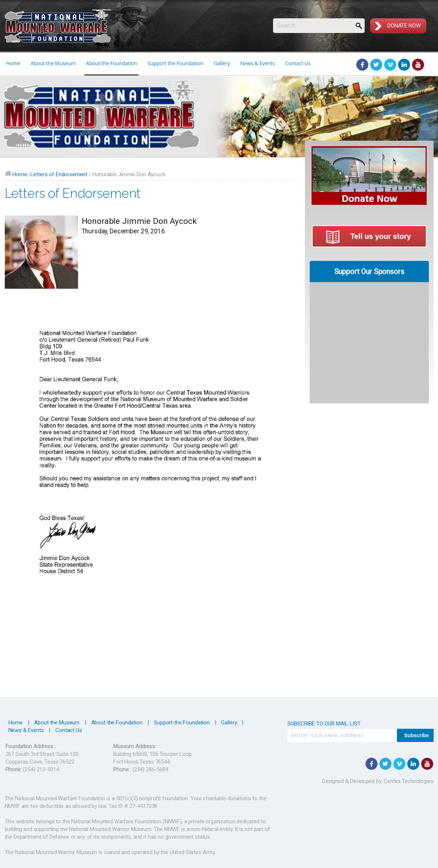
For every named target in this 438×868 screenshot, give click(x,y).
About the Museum (53, 63)
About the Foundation (111, 63)
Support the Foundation (175, 63)
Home (13, 63)
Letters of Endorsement (59, 174)
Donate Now (404, 26)
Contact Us (298, 63)
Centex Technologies (408, 781)
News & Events (258, 63)
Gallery (222, 63)
